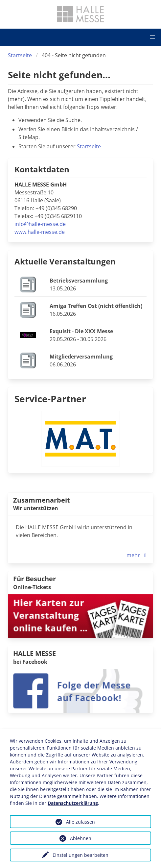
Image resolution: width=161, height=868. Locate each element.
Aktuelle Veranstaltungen (65, 261)
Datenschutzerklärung (73, 803)
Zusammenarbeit (42, 500)
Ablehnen (81, 838)
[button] (152, 37)
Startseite (20, 55)
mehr (138, 555)
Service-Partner (50, 399)
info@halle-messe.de (40, 224)
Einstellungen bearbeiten (80, 855)
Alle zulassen (80, 822)
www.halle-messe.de (40, 232)
